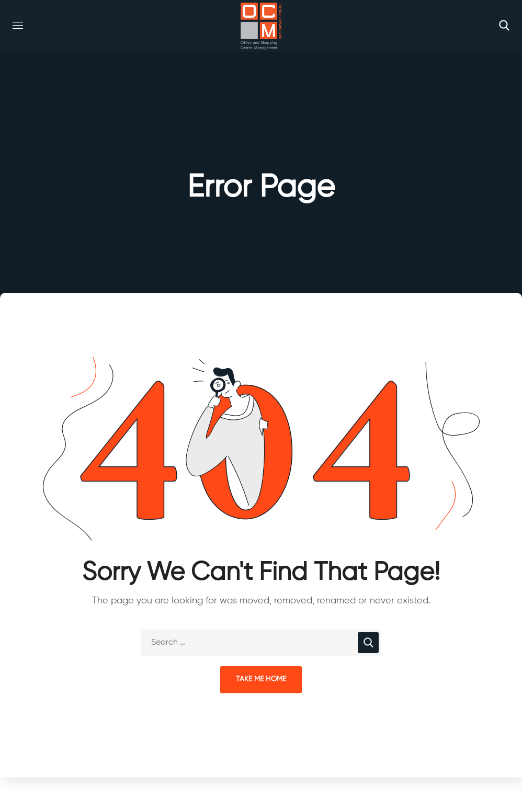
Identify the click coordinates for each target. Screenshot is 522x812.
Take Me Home (261, 679)
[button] (504, 26)
